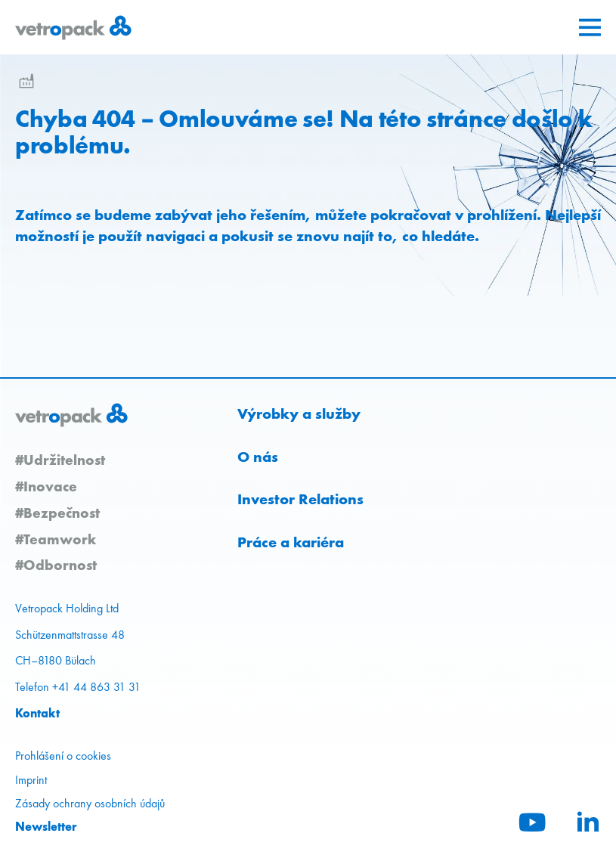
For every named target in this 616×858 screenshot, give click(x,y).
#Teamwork (56, 539)
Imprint (31, 780)
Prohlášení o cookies (63, 756)
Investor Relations (300, 499)
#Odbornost (56, 565)
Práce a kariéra (291, 542)
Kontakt (37, 713)
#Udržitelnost (60, 460)
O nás (258, 457)
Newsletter (46, 826)
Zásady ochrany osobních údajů (90, 803)
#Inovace (46, 486)
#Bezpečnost (57, 513)
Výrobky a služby (299, 414)
